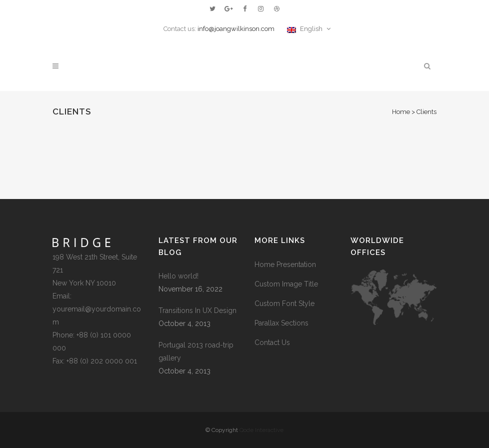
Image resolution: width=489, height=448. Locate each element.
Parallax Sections (281, 323)
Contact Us (272, 342)
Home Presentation (285, 264)
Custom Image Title (286, 284)
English (305, 29)
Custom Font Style (284, 303)
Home (401, 112)
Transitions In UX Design (197, 310)
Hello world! (178, 276)
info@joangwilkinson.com (236, 29)
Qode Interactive (261, 430)
